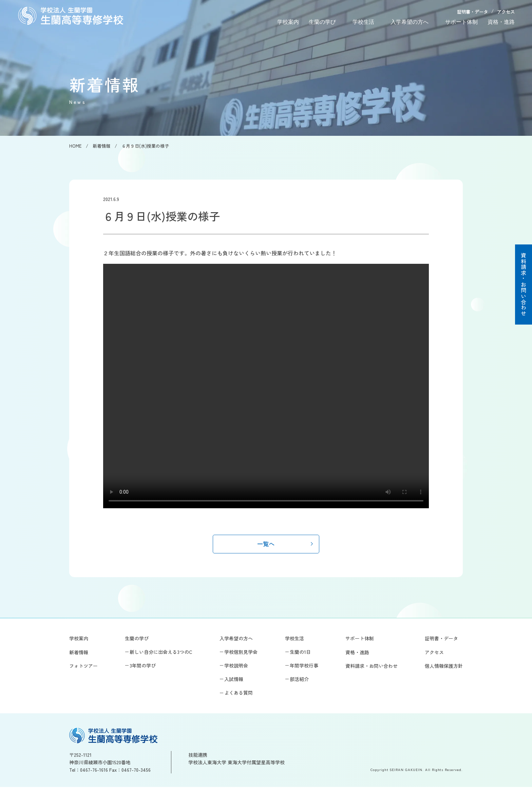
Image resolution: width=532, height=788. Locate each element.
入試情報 (234, 680)
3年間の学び (143, 666)
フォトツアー (83, 667)
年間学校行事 (304, 666)
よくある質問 (239, 694)
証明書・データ (472, 12)
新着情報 (79, 653)
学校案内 (288, 22)
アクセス (506, 12)
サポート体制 (461, 22)
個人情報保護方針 (444, 667)
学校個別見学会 (241, 653)
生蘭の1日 (300, 653)
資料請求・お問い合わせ (524, 285)
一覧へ (266, 544)
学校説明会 (236, 666)
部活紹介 (299, 680)
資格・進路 (501, 22)
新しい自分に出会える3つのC (161, 653)
